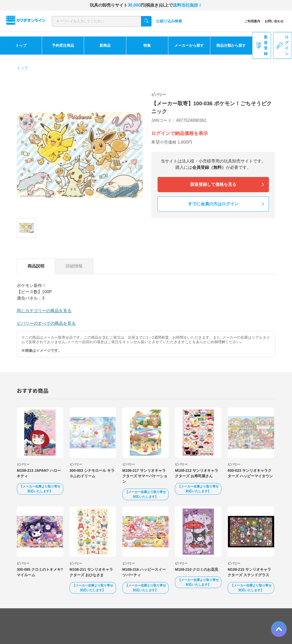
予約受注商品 (63, 45)
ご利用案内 (252, 21)
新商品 (105, 45)
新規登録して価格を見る (213, 184)
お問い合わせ (274, 21)
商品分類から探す (231, 45)
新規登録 (262, 45)
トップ (21, 45)
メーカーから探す (189, 45)
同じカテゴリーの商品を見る (44, 311)
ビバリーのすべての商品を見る (46, 323)
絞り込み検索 (169, 21)
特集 (147, 45)
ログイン (283, 45)
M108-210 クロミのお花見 (197, 569)
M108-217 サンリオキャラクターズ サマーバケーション (145, 476)
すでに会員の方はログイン (213, 204)
